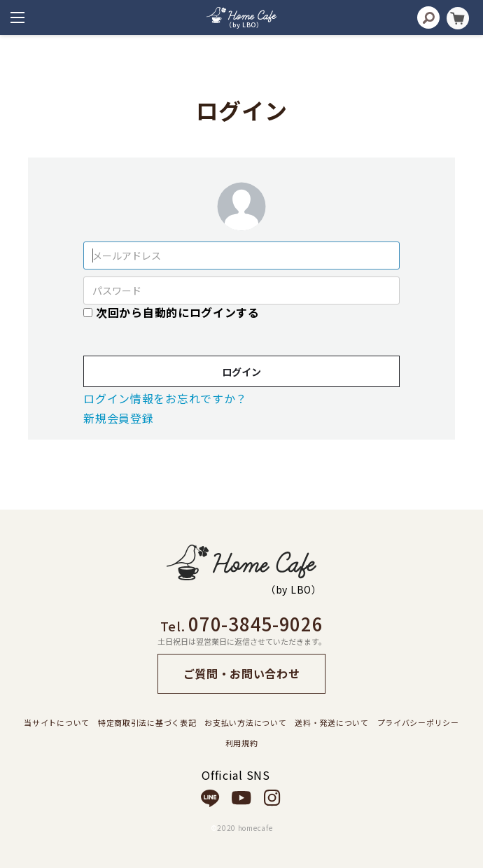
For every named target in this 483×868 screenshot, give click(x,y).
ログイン (241, 372)
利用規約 (242, 743)
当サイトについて (57, 722)
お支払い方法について (245, 722)
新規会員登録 (118, 418)
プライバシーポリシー (418, 722)
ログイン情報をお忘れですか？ (165, 398)
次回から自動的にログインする (178, 312)
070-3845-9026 (255, 623)
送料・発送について (331, 722)
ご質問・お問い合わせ (242, 673)
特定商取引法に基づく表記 (147, 722)
